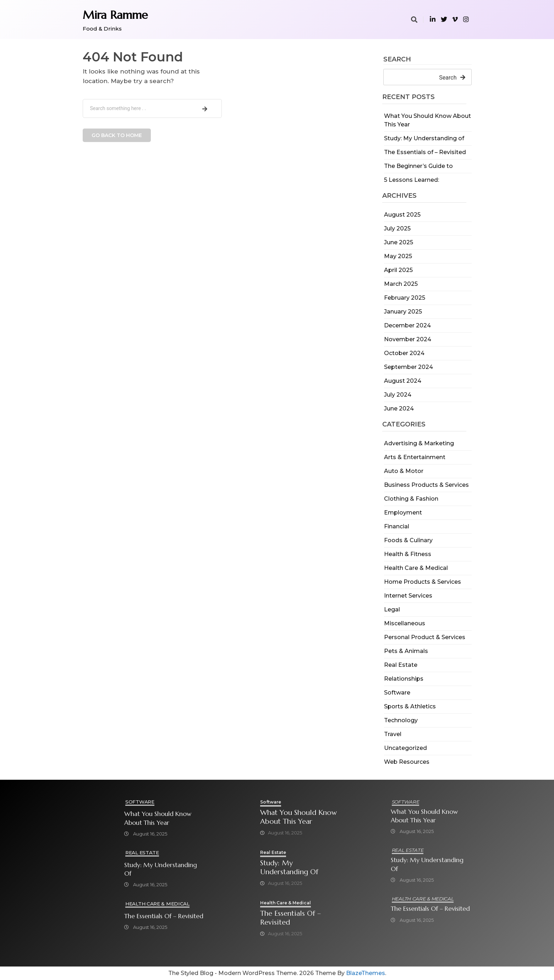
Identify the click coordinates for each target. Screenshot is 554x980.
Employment (403, 513)
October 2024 (404, 353)
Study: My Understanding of (424, 138)
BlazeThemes (366, 973)
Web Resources (407, 762)
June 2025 (399, 242)
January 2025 (403, 312)
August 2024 (403, 381)
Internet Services (408, 596)
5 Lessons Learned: (412, 180)
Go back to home (117, 135)
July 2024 (398, 395)
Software (397, 693)
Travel (393, 734)
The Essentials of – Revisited (425, 152)
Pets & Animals (406, 651)
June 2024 (399, 409)
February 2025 (405, 298)
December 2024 (407, 325)
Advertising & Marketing (419, 443)
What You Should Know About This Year (158, 818)
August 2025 (402, 215)
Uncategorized (405, 748)
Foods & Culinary (408, 540)
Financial (397, 526)
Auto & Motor (404, 471)
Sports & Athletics (410, 706)
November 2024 (408, 339)
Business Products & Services (426, 485)
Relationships (404, 679)
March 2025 (401, 284)
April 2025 (398, 270)
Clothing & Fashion (411, 499)
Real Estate (401, 665)
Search (397, 60)
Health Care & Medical (416, 568)
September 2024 (408, 367)
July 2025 (397, 228)
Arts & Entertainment (415, 457)
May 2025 (398, 256)
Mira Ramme (115, 15)
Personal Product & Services (425, 637)
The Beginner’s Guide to (418, 166)
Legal (392, 609)
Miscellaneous (405, 623)
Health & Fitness (408, 554)
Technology (401, 720)
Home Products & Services (423, 582)
